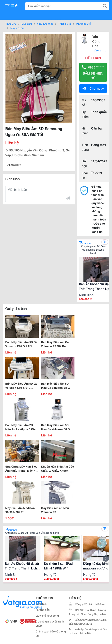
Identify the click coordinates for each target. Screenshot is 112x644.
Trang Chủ (11, 23)
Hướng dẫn (43, 610)
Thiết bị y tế (65, 23)
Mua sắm (27, 23)
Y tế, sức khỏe (45, 23)
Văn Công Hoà (96, 41)
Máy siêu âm (17, 28)
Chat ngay (93, 88)
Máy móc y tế (83, 23)
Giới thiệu (42, 604)
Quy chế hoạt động (47, 615)
